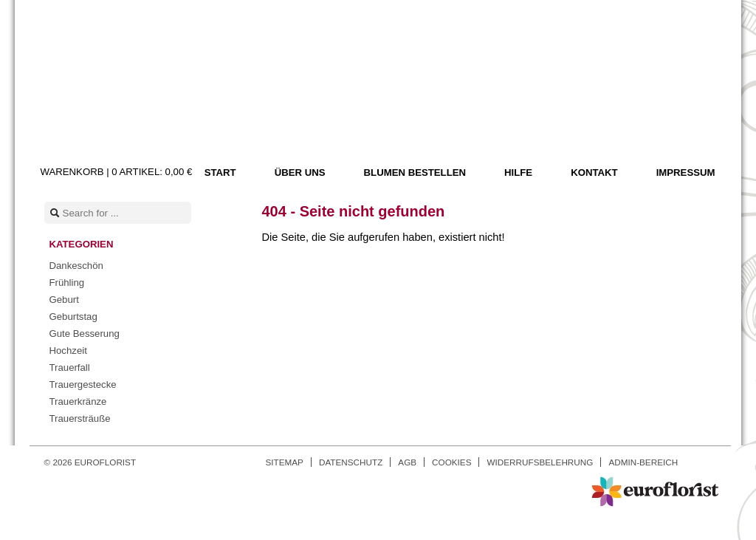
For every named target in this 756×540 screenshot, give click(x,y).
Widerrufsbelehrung (540, 462)
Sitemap (285, 462)
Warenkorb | (117, 172)
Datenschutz (351, 462)
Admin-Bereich (643, 462)
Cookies (451, 462)
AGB (407, 462)
